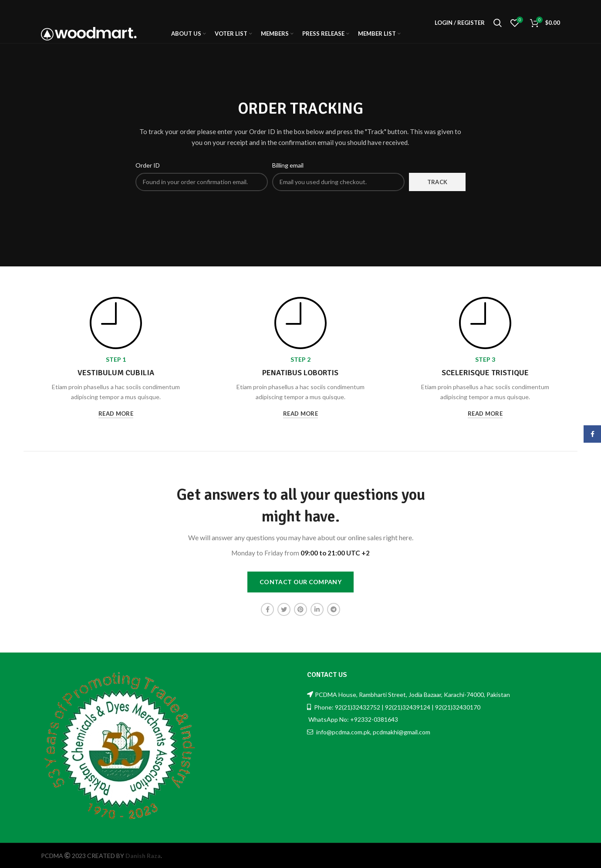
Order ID (148, 165)
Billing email (288, 165)
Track (437, 182)
